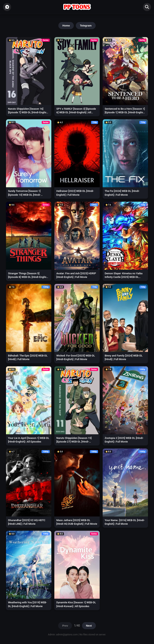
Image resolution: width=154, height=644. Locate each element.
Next (89, 626)
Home (66, 26)
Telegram (86, 26)
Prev (65, 626)
